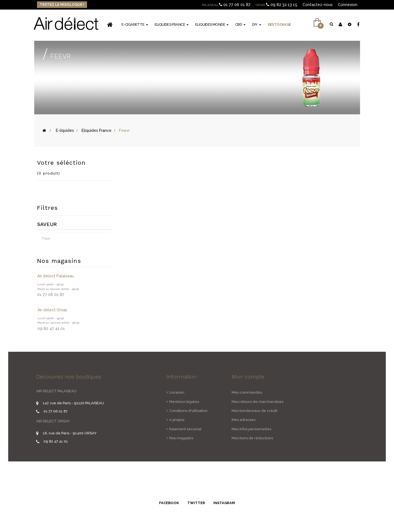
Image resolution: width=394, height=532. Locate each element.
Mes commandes (247, 392)
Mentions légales (184, 402)
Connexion (348, 5)
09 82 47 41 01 (56, 441)
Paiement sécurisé (185, 429)
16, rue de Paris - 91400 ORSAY (70, 433)
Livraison (177, 392)
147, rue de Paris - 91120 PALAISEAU (73, 403)
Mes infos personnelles (251, 429)
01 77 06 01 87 (237, 5)
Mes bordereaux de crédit (254, 411)
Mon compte (248, 377)
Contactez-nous (318, 5)
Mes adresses (244, 420)
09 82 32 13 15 (284, 5)
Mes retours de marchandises (258, 402)
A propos (177, 420)
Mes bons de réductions (252, 438)
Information (182, 377)
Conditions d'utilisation (188, 411)
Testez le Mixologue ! (62, 5)
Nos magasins (181, 438)
